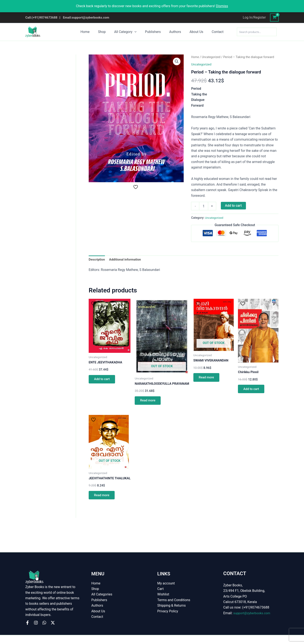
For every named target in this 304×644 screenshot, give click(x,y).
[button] (136, 32)
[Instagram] (36, 623)
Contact (213, 32)
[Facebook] (27, 623)
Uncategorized (212, 57)
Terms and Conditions (174, 600)
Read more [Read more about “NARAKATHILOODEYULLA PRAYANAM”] (152, 408)
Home (90, 32)
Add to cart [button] (103, 385)
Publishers (153, 32)
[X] (53, 623)
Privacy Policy (168, 611)
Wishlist (163, 594)
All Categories (102, 594)
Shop (105, 32)
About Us (193, 32)
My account (166, 583)
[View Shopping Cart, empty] (274, 18)
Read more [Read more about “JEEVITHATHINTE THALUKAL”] (103, 508)
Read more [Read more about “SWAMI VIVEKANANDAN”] (215, 375)
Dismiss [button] (222, 6)
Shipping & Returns (172, 605)
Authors (174, 32)
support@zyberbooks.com (253, 613)
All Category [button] (127, 32)
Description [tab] (97, 260)
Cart (160, 589)
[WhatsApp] (44, 623)
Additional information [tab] (127, 260)
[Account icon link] (254, 18)
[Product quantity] (204, 206)
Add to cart (233, 206)
